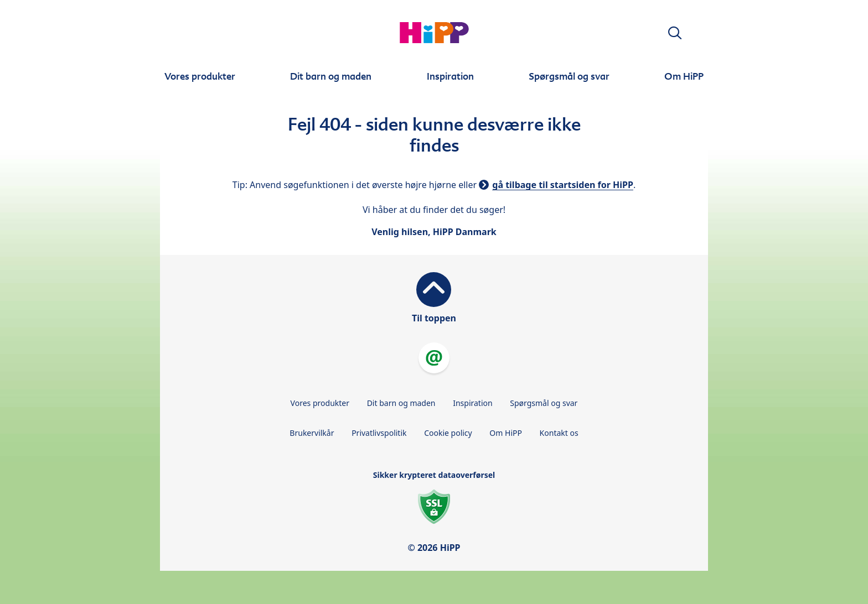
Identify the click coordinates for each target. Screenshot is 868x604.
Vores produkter (320, 403)
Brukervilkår (312, 433)
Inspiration (472, 403)
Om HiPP (506, 433)
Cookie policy (448, 433)
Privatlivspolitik (379, 433)
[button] (675, 33)
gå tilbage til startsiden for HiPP (563, 185)
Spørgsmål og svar (544, 403)
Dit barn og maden (401, 403)
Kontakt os (559, 433)
